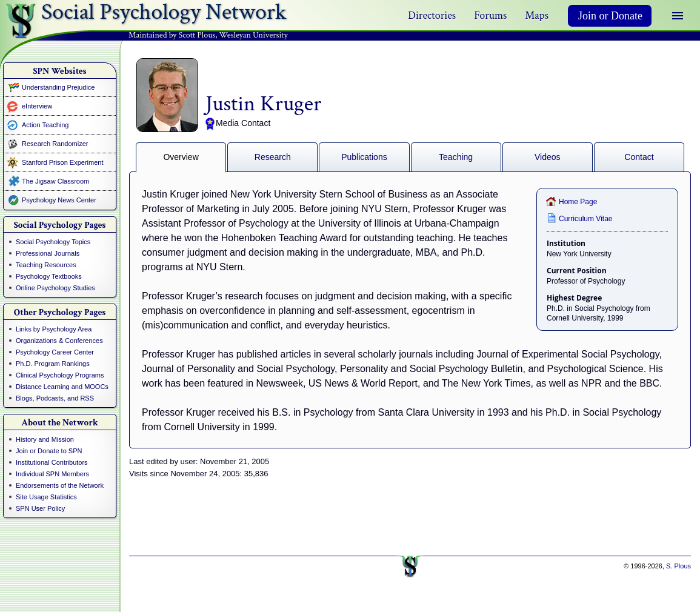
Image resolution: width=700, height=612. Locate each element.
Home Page (578, 202)
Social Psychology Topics (53, 242)
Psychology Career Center (55, 352)
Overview (181, 157)
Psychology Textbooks (49, 276)
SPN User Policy (40, 508)
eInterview (37, 106)
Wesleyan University (254, 35)
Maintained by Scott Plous (172, 35)
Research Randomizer (55, 144)
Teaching (456, 157)
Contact (639, 157)
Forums (490, 15)
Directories (432, 15)
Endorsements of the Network (60, 485)
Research (273, 157)
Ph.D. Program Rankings (53, 364)
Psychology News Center (59, 200)
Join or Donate (610, 16)
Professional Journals (48, 253)
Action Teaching (45, 125)
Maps (537, 15)
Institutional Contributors (52, 462)
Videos (548, 157)
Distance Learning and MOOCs (62, 387)
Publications (364, 157)
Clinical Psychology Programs (60, 375)
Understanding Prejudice (58, 87)
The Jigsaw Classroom (55, 181)
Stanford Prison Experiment (63, 162)
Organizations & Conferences (59, 341)
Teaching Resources (46, 265)
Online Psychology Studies (55, 288)
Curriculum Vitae (585, 219)
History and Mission (45, 439)
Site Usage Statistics (46, 497)
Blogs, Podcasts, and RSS (55, 398)
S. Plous (678, 566)
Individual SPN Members (52, 474)
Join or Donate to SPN (49, 451)
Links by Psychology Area (54, 329)
